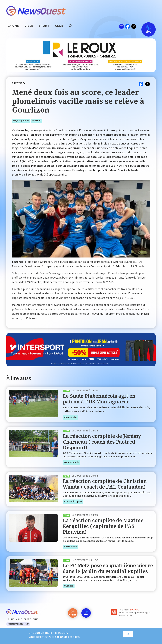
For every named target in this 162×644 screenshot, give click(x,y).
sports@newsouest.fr (18, 624)
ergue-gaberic (72, 462)
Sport (44, 26)
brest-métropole (73, 502)
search (72, 26)
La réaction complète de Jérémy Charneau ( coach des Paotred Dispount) (102, 442)
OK (128, 634)
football (37, 121)
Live (145, 26)
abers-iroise (71, 417)
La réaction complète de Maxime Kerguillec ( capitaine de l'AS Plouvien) (103, 526)
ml (121, 26)
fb (127, 26)
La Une (13, 26)
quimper (69, 586)
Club (59, 26)
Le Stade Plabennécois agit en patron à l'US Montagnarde (99, 399)
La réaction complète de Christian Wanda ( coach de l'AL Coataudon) (105, 484)
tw (134, 26)
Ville (29, 26)
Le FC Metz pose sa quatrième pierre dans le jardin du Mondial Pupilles (108, 568)
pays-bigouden (21, 121)
